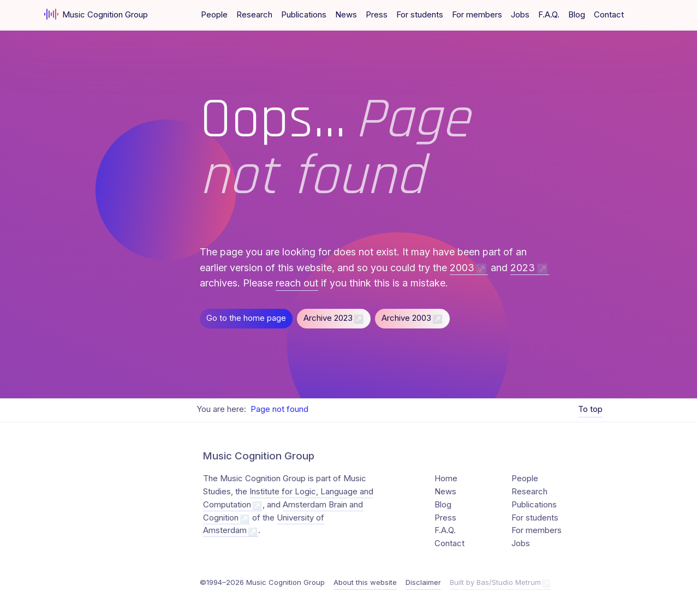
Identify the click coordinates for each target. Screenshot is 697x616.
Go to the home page (246, 318)
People (214, 15)
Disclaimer (423, 582)
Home (446, 479)
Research (254, 15)
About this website (365, 582)
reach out (297, 283)
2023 (523, 268)
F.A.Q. (549, 15)
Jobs (520, 15)
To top (590, 409)
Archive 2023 (328, 318)
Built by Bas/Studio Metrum (495, 582)
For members (477, 15)
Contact (609, 15)
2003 (462, 268)
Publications (304, 15)
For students (420, 15)
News (346, 15)
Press (377, 15)
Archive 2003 (406, 318)
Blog (577, 15)
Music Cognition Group (96, 14)
